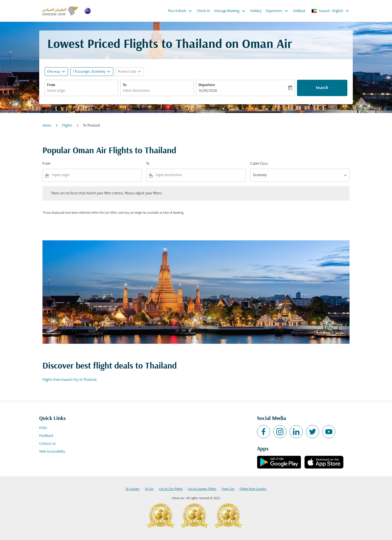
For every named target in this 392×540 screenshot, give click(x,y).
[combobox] (81, 91)
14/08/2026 (208, 91)
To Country (133, 489)
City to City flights (171, 489)
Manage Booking (231, 11)
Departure (207, 85)
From (51, 85)
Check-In (203, 11)
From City (228, 489)
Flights (67, 126)
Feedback (46, 436)
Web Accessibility (52, 452)
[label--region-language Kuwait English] (331, 11)
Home (47, 126)
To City (149, 489)
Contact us (48, 444)
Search (322, 88)
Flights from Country (253, 489)
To (125, 85)
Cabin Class (259, 164)
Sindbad (299, 11)
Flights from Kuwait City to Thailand (69, 380)
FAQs (43, 428)
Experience (278, 11)
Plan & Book (181, 11)
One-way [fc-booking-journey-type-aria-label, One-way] (54, 72)
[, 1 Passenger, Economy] (89, 72)
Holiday (256, 11)
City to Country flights (202, 489)
